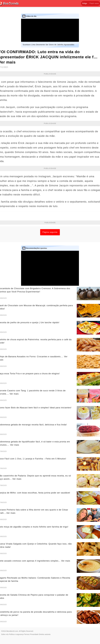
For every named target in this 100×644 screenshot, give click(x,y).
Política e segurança (16, 634)
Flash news (94, 3)
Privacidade (34, 634)
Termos (27, 634)
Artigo (85, 3)
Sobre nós (5, 634)
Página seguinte (50, 232)
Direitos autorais (45, 634)
